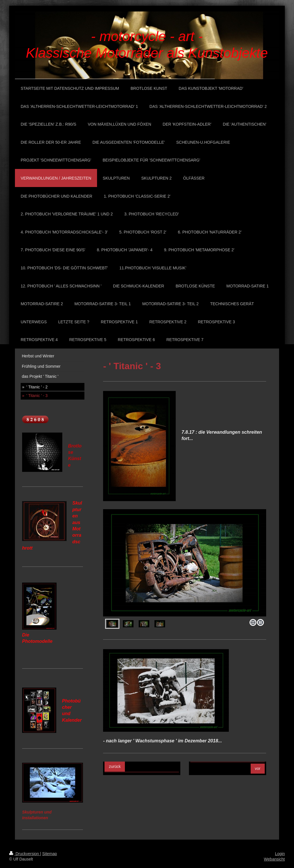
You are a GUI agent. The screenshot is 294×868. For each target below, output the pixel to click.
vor (258, 768)
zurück (115, 766)
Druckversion (25, 854)
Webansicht (274, 859)
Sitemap (50, 854)
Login (280, 854)
